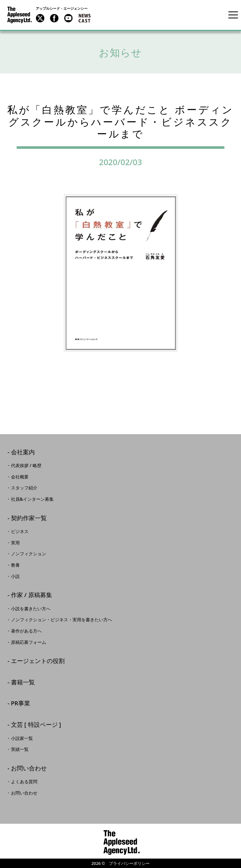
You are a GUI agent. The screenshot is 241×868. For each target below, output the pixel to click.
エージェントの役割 (38, 661)
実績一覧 (20, 749)
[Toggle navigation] (233, 15)
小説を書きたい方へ (31, 609)
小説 (15, 576)
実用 (15, 543)
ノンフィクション (29, 554)
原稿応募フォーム (29, 642)
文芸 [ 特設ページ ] (36, 725)
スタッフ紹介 (24, 488)
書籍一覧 (23, 683)
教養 (15, 565)
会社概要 (20, 477)
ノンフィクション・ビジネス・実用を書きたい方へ (62, 620)
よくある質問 (24, 782)
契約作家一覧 (29, 518)
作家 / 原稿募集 (32, 595)
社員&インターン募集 (32, 499)
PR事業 (21, 704)
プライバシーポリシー (129, 863)
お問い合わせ (29, 769)
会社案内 (23, 453)
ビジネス (20, 531)
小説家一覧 (22, 738)
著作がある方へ (26, 631)
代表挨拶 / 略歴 (26, 466)
